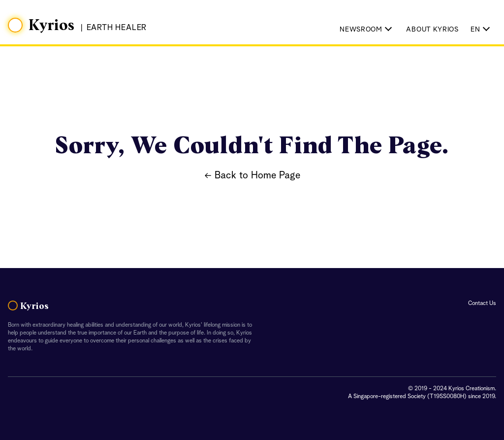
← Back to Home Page (252, 176)
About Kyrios (432, 30)
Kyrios (52, 26)
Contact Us (482, 304)
